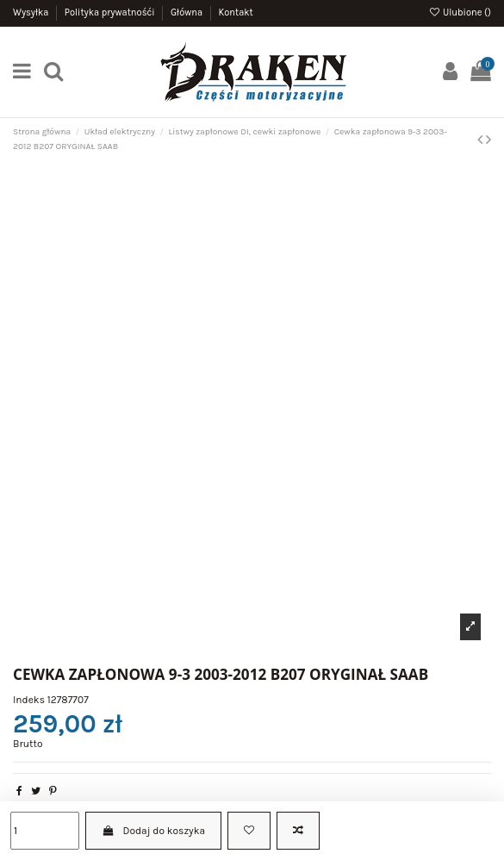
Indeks (29, 700)
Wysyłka (32, 12)
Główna (188, 12)
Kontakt (235, 12)
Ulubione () (460, 12)
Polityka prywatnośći (111, 12)
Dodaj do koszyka (153, 831)
